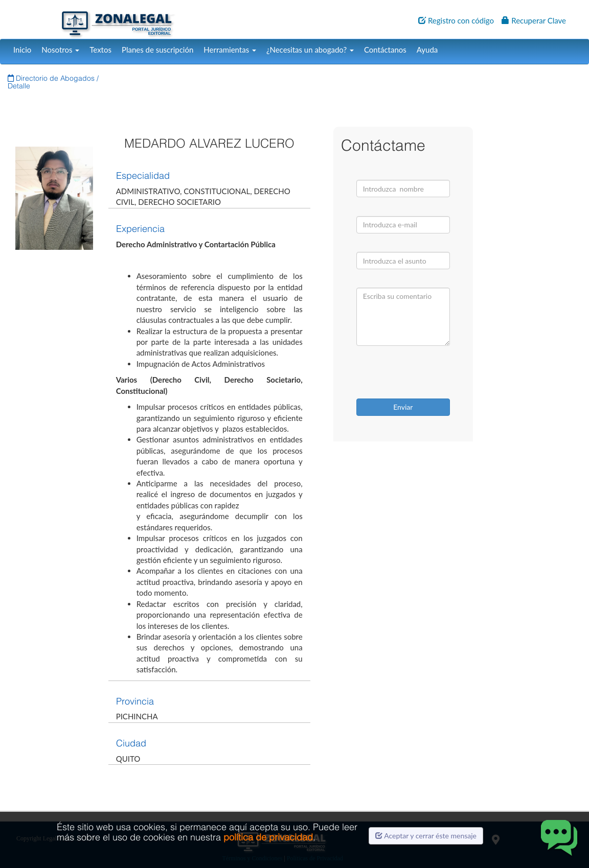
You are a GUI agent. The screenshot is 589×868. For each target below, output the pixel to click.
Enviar (403, 407)
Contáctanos (385, 50)
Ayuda (427, 50)
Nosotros (60, 50)
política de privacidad (268, 837)
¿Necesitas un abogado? (310, 50)
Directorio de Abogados (52, 78)
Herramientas (230, 50)
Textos (100, 50)
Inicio (22, 50)
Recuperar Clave (534, 20)
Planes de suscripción (157, 50)
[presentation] (421, 373)
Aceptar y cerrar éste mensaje (426, 836)
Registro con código (456, 20)
